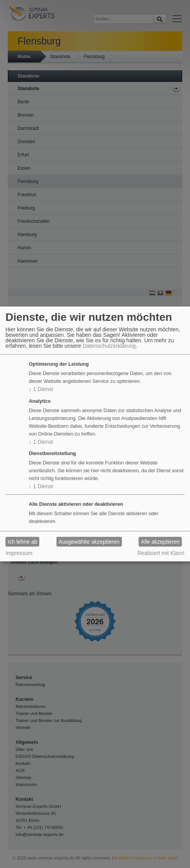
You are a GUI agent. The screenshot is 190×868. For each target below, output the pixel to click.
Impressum (19, 553)
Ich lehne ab (23, 542)
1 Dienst (41, 389)
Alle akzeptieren (160, 542)
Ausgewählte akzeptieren (89, 542)
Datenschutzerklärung (109, 346)
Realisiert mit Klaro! (161, 553)
